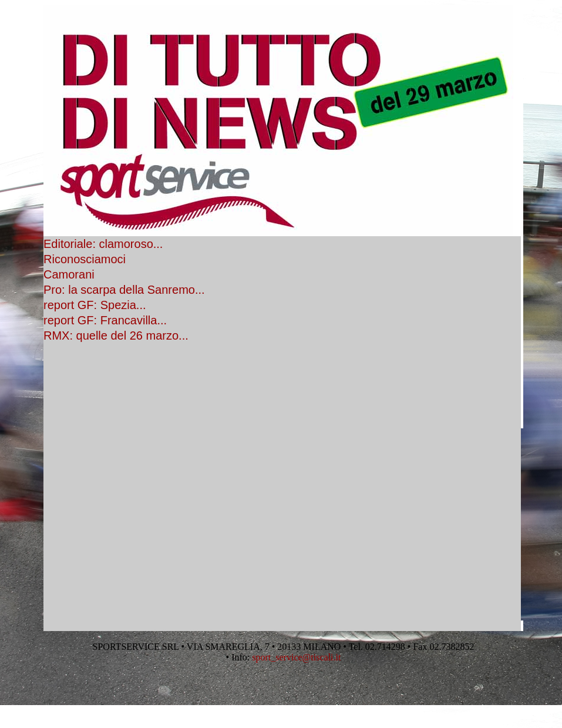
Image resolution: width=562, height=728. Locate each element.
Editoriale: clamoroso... (103, 244)
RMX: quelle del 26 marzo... (116, 336)
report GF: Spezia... (95, 305)
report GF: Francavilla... (105, 320)
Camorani (69, 274)
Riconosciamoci (85, 259)
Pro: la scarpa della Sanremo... (124, 290)
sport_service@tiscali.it (296, 657)
